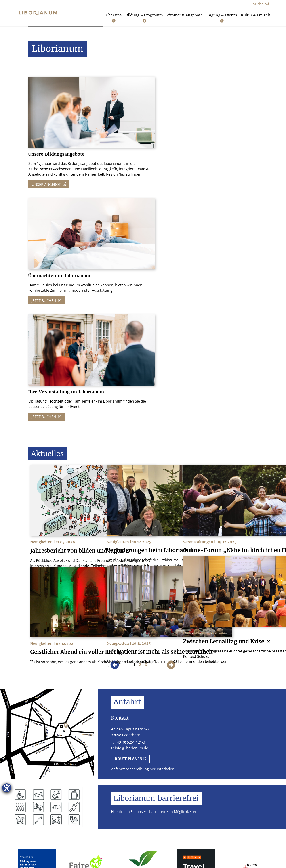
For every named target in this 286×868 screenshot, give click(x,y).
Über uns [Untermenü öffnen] (114, 18)
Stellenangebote (123, 854)
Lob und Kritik (235, 854)
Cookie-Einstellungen (197, 854)
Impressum (48, 854)
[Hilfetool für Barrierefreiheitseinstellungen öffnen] (7, 788)
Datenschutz (77, 854)
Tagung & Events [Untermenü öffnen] (222, 18)
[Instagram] (219, 815)
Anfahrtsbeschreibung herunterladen (143, 616)
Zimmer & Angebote (185, 15)
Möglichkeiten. (186, 659)
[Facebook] (234, 815)
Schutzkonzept (158, 854)
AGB (98, 854)
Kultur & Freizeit (256, 15)
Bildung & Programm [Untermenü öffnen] (144, 18)
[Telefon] (204, 815)
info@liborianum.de (131, 595)
